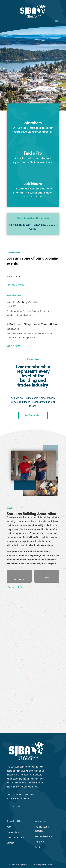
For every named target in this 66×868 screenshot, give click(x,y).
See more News (14, 346)
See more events (16, 285)
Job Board (39, 847)
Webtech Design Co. (49, 864)
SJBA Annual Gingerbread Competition (32, 324)
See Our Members (33, 415)
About (9, 827)
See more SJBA (15, 587)
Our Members (13, 832)
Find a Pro (39, 842)
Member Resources (44, 836)
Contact (10, 843)
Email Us (16, 806)
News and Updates (15, 838)
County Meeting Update (22, 302)
